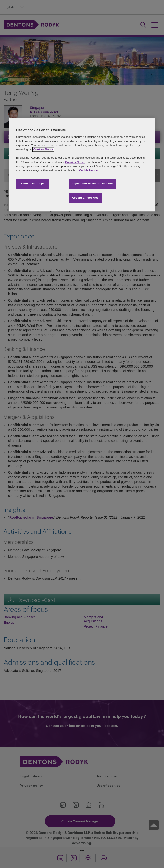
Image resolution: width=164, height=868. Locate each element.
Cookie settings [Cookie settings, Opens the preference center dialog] (33, 184)
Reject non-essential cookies (92, 184)
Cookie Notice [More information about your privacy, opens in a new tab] (88, 170)
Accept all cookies (85, 198)
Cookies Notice (43, 150)
